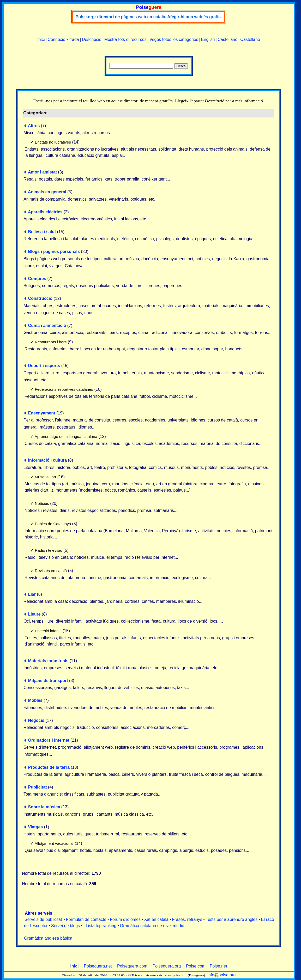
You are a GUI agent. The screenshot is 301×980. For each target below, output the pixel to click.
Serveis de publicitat (43, 919)
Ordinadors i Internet (49, 740)
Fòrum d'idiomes (125, 919)
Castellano (228, 39)
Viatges (36, 827)
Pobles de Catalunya (53, 524)
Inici (41, 39)
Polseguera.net (98, 966)
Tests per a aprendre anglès (232, 919)
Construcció (40, 298)
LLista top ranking (100, 926)
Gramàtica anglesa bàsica (48, 938)
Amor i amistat (42, 172)
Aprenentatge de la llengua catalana (66, 436)
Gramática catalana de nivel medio (152, 926)
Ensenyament (42, 413)
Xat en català (156, 919)
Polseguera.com (132, 966)
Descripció (92, 39)
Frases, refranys (187, 919)
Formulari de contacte (86, 919)
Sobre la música (44, 807)
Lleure (34, 614)
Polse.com (196, 966)
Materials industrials (48, 661)
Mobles (35, 700)
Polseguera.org (167, 966)
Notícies (42, 503)
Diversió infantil (48, 631)
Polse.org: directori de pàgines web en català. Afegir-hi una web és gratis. (149, 17)
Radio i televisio (49, 550)
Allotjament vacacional (54, 843)
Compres (37, 279)
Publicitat (38, 787)
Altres (34, 126)
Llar (32, 594)
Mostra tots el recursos (125, 39)
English (208, 39)
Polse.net (218, 966)
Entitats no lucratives (53, 142)
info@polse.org (222, 975)
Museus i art (46, 477)
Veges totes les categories (174, 39)
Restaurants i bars (51, 342)
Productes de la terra (49, 767)
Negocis (36, 720)
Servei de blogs (65, 926)
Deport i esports (44, 366)
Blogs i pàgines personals (54, 252)
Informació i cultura (47, 460)
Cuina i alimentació (47, 325)
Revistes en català (51, 571)
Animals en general (47, 192)
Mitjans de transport (48, 681)
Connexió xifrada (63, 39)
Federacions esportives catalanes (64, 389)
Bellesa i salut (42, 232)
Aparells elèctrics (45, 212)
